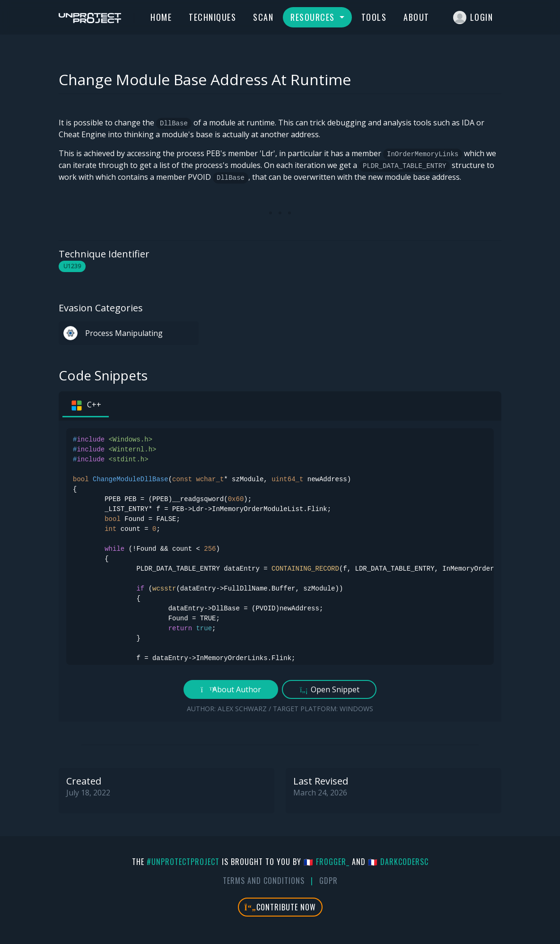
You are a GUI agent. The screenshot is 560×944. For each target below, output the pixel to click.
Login (473, 18)
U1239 (72, 266)
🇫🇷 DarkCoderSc (398, 862)
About (416, 17)
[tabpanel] (280, 571)
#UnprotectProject (183, 862)
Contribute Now (280, 907)
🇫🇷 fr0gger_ (327, 862)
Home (161, 17)
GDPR (328, 881)
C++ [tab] (86, 406)
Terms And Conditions (264, 881)
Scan (263, 17)
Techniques (212, 17)
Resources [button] (314, 17)
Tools (374, 17)
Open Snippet (329, 689)
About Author (231, 689)
